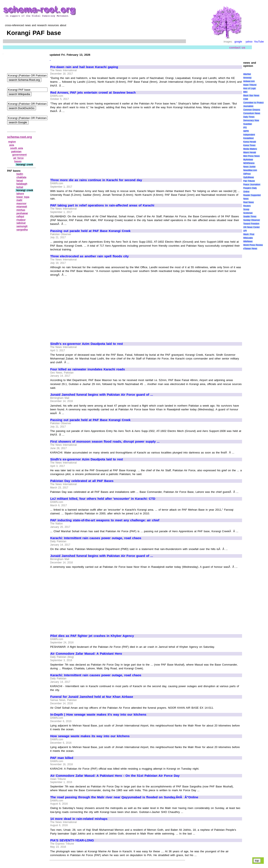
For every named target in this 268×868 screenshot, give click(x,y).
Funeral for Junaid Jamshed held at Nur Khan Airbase (92, 697)
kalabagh (22, 184)
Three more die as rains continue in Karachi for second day (96, 180)
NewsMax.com (250, 170)
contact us (237, 47)
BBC (245, 92)
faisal (20, 181)
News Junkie (249, 167)
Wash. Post (249, 234)
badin (20, 174)
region (12, 142)
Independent (249, 135)
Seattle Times (250, 217)
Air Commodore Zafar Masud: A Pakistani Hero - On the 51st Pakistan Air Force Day (115, 776)
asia (12, 145)
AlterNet (247, 74)
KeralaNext (248, 138)
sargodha (22, 230)
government (20, 155)
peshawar (22, 213)
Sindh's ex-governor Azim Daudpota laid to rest (87, 344)
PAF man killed (62, 758)
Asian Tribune (250, 85)
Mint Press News (251, 156)
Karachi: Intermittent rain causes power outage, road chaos (96, 538)
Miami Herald (250, 153)
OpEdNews (249, 177)
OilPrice (247, 174)
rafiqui (20, 216)
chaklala (21, 177)
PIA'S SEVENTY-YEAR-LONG (72, 840)
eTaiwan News (250, 249)
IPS (245, 128)
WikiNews (248, 241)
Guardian (248, 124)
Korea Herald (250, 142)
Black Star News (251, 96)
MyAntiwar (248, 160)
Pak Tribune (249, 181)
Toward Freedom (251, 224)
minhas (21, 210)
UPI (245, 231)
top (257, 861)
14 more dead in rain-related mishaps (79, 819)
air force (19, 158)
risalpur (21, 220)
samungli (22, 226)
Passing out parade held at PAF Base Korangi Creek (90, 231)
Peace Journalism (252, 185)
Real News (249, 202)
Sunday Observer (252, 220)
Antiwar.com (249, 81)
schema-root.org (19, 137)
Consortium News (252, 113)
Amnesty (247, 78)
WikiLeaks (248, 238)
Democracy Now (251, 120)
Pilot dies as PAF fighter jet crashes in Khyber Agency (92, 636)
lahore (20, 194)
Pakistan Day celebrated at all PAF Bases (82, 481)
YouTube (259, 42)
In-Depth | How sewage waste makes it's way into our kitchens (98, 715)
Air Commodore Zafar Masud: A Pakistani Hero (86, 654)
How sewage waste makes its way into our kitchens (90, 736)
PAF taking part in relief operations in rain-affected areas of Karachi (102, 205)
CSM (246, 99)
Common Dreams (252, 110)
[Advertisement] (85, 144)
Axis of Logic (250, 88)
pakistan (16, 152)
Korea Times (249, 145)
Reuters (247, 206)
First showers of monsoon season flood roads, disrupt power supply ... (105, 442)
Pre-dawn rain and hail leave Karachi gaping (84, 67)
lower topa (23, 197)
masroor (21, 203)
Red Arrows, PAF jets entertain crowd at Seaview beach (93, 93)
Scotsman (248, 213)
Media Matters (250, 149)
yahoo (249, 42)
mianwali (22, 207)
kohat (20, 187)
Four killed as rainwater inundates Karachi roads (88, 369)
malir (19, 200)
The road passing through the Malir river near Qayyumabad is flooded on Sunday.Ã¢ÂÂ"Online (124, 797)
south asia (17, 148)
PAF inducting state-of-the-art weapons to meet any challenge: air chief (105, 520)
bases (18, 161)
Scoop (246, 209)
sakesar (21, 223)
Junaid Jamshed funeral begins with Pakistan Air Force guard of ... (102, 395)
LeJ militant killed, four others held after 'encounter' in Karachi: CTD (103, 499)
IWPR (246, 131)
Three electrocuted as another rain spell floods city (90, 256)
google (238, 42)
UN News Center (251, 227)
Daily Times (249, 117)
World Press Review (253, 245)
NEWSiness (249, 163)
